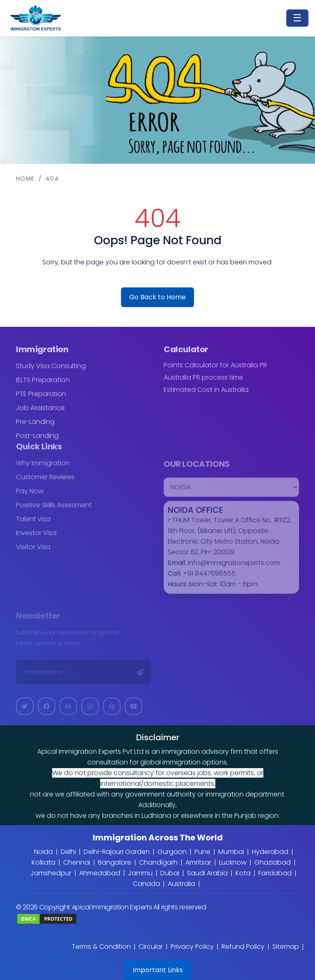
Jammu (140, 873)
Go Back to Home (157, 297)
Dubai (170, 873)
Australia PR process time (203, 383)
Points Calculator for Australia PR (215, 370)
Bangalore (115, 862)
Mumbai (231, 852)
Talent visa (33, 524)
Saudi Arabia (207, 873)
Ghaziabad (273, 862)
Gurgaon (172, 852)
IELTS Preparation (43, 385)
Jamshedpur (51, 873)
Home (25, 179)
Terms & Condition (101, 947)
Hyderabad (270, 852)
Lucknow (233, 862)
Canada (146, 884)
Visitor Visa (33, 552)
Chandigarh (158, 862)
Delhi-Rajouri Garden (117, 852)
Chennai (77, 862)
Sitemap (286, 947)
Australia (181, 884)
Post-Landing (37, 441)
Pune (202, 852)
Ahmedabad (100, 873)
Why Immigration (43, 468)
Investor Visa (36, 538)
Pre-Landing (35, 427)
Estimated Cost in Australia (206, 395)
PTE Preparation (41, 399)
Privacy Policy (192, 947)
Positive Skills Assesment (54, 510)
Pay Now (30, 496)
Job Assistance (40, 413)
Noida (43, 852)
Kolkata (43, 862)
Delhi (68, 852)
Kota (243, 873)
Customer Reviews (45, 482)
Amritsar (198, 862)
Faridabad (275, 873)
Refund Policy (243, 947)
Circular (151, 947)
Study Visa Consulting (51, 371)
